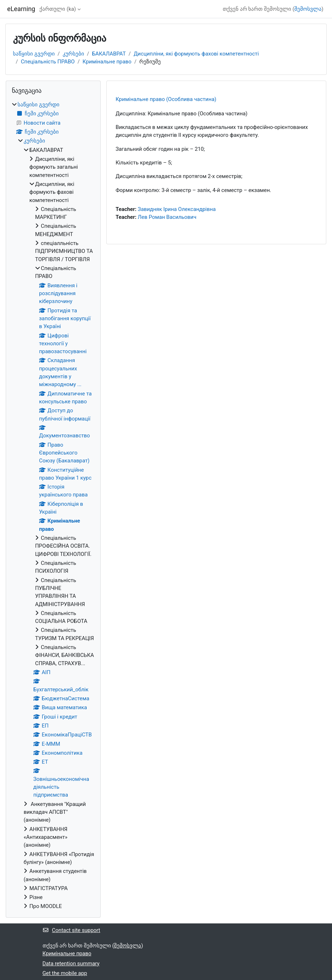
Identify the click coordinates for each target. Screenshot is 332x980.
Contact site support (71, 930)
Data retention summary (71, 964)
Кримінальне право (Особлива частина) (166, 99)
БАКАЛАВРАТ (109, 54)
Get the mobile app (65, 973)
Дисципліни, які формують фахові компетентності (196, 54)
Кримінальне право (107, 62)
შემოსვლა (308, 9)
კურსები (73, 54)
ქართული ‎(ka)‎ (58, 9)
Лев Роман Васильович (167, 217)
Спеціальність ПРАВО (48, 62)
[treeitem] (53, 506)
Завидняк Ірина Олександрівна (177, 209)
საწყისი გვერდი (34, 54)
